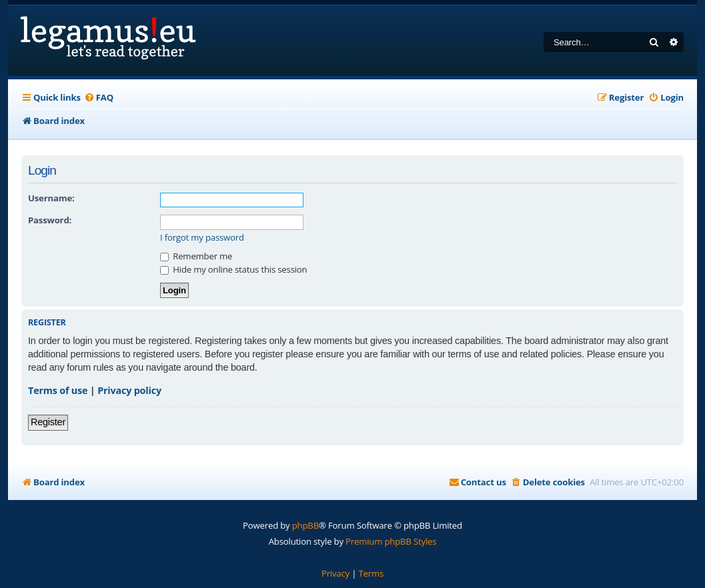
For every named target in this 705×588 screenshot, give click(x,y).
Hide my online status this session (233, 269)
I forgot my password (202, 238)
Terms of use (58, 390)
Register (48, 422)
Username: (51, 198)
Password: (50, 220)
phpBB (305, 525)
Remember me (196, 256)
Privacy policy (129, 390)
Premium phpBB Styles (391, 541)
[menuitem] (99, 98)
